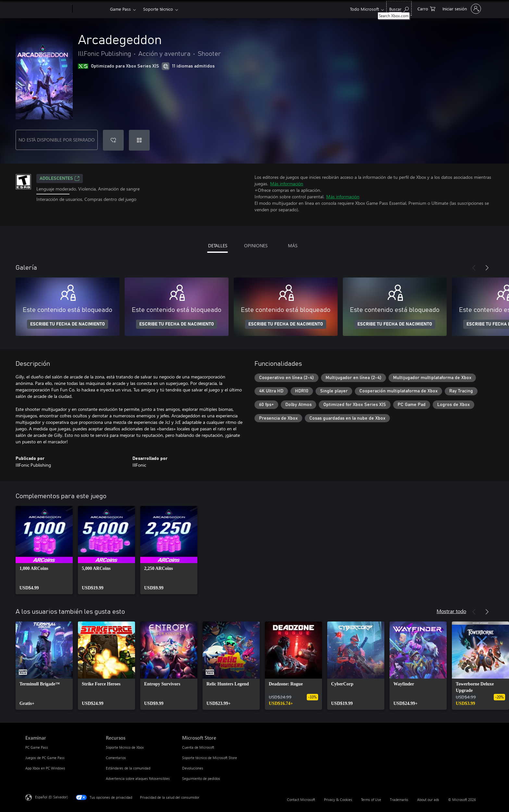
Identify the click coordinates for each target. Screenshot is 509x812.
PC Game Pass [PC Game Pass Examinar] (37, 747)
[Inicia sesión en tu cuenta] (461, 9)
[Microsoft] (48, 9)
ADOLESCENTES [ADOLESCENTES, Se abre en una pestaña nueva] (60, 178)
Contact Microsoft (301, 800)
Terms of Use (371, 800)
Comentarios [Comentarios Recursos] (116, 758)
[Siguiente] (487, 268)
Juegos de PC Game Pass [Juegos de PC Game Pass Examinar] (45, 758)
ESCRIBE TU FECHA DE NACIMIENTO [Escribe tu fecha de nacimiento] (68, 324)
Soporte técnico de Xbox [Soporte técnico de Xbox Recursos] (125, 747)
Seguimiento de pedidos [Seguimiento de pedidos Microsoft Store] (201, 778)
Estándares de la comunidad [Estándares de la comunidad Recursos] (128, 768)
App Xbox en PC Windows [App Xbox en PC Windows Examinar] (45, 768)
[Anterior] (474, 268)
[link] (44, 550)
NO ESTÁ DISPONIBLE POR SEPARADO (57, 140)
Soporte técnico (158, 9)
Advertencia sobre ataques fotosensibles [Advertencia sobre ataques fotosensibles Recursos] (138, 778)
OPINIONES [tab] (256, 246)
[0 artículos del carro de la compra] (426, 8)
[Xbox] (90, 9)
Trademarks (399, 800)
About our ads (428, 800)
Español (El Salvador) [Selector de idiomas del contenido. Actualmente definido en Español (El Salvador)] (51, 797)
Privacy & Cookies (338, 800)
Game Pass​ (120, 9)
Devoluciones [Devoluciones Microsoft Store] (193, 768)
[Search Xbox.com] (399, 8)
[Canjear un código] (139, 140)
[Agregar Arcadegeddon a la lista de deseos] (113, 140)
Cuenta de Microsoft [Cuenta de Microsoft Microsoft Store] (198, 747)
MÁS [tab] (293, 246)
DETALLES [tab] (218, 246)
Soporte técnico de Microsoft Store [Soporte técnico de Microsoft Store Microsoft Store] (210, 758)
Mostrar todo (451, 611)
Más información (287, 184)
